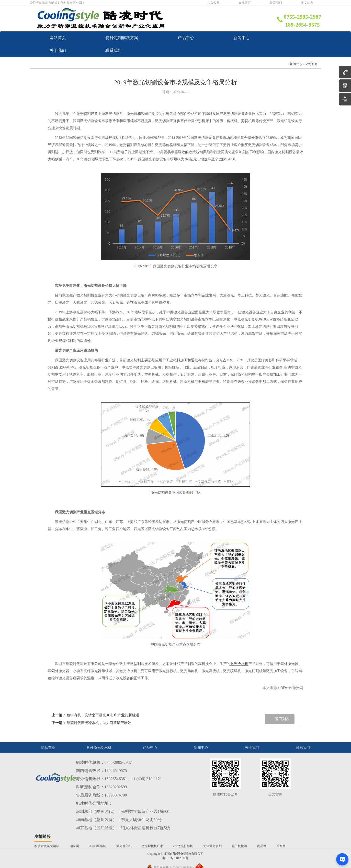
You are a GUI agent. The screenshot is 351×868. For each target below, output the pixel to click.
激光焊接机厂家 (152, 859)
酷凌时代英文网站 (47, 859)
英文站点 (307, 3)
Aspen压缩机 (98, 859)
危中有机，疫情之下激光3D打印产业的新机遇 (103, 728)
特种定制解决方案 (190, 38)
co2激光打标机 (183, 859)
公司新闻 (311, 77)
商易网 (262, 859)
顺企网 (74, 859)
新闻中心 (182, 50)
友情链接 (43, 849)
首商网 (281, 859)
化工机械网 (239, 859)
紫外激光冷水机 (99, 760)
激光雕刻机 (124, 859)
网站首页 (81, 38)
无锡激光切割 (212, 859)
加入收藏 (213, 3)
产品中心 (81, 50)
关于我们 (81, 63)
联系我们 (276, 3)
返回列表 (282, 732)
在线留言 (245, 3)
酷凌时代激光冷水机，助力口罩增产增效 (99, 736)
